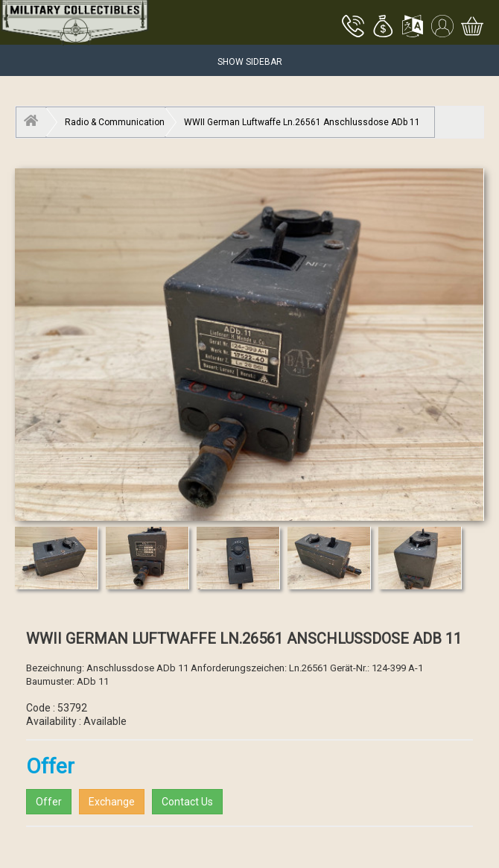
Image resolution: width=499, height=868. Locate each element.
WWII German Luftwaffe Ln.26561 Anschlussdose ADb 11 (302, 122)
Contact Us (187, 802)
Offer (49, 802)
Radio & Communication (115, 122)
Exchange (112, 802)
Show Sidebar (250, 62)
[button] (383, 28)
